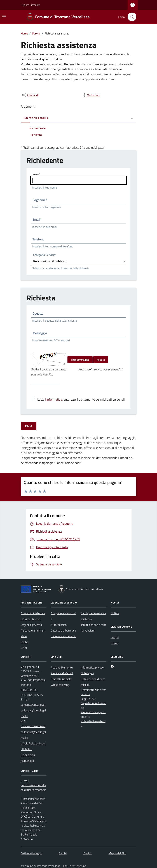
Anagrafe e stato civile (63, 616)
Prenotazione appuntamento (93, 714)
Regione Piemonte (30, 5)
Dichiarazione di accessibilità (93, 682)
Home (24, 33)
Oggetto (38, 313)
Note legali (87, 673)
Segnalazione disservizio (93, 705)
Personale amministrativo (33, 633)
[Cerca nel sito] (130, 17)
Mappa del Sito (117, 853)
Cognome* (40, 200)
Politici (25, 642)
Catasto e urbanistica (63, 630)
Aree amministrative (33, 613)
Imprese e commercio (63, 636)
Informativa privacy (92, 667)
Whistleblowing (60, 685)
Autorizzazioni (59, 625)
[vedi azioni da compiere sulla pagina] (91, 95)
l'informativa (54, 399)
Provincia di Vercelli (62, 673)
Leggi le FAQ (88, 699)
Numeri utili (28, 761)
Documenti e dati (31, 619)
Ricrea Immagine (80, 360)
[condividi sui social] (30, 95)
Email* (37, 220)
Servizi (36, 33)
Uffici (24, 648)
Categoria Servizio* (45, 255)
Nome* (36, 174)
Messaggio (40, 333)
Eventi (115, 643)
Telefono (38, 239)
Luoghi (115, 637)
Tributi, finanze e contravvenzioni (93, 628)
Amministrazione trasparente (93, 692)
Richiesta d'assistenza (93, 723)
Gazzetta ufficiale (61, 679)
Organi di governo (31, 625)
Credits (88, 853)
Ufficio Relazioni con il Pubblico (33, 746)
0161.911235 (29, 690)
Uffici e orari (28, 755)
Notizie (115, 613)
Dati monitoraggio (31, 853)
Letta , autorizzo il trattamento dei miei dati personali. (81, 400)
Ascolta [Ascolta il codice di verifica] (101, 360)
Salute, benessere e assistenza (93, 616)
